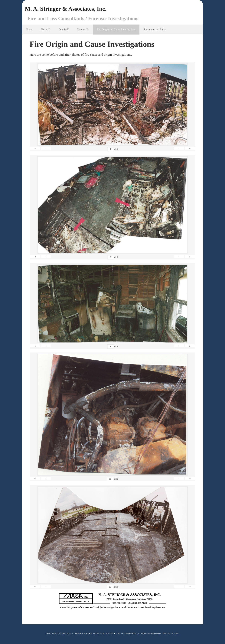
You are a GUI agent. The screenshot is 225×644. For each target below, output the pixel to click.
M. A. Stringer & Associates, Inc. (72, 9)
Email (176, 635)
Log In (167, 635)
